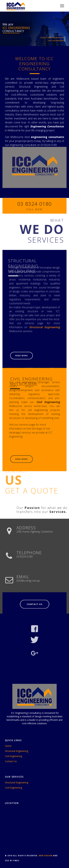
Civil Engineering (14, 756)
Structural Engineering (17, 751)
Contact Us (11, 761)
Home (8, 746)
